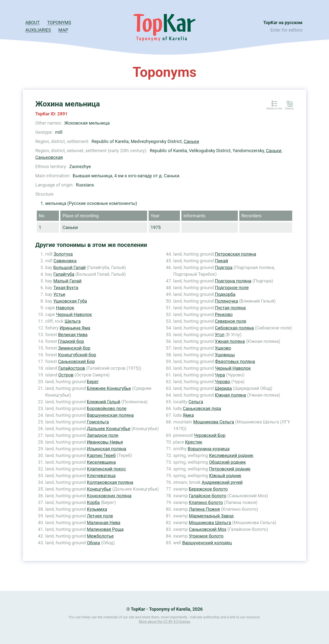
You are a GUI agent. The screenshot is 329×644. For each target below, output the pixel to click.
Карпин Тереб (101, 455)
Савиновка (65, 261)
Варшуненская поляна (110, 415)
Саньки (191, 141)
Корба (93, 502)
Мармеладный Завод (211, 516)
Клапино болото (206, 502)
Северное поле (231, 321)
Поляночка (226, 301)
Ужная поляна (230, 341)
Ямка (188, 415)
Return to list (274, 109)
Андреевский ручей (222, 482)
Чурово (223, 382)
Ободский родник (227, 462)
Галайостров (72, 368)
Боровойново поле (107, 408)
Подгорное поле (232, 288)
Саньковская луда (202, 408)
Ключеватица (101, 476)
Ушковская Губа (70, 301)
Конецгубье (99, 489)
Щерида (223, 388)
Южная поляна (230, 395)
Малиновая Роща (105, 529)
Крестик (194, 442)
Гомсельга (98, 422)
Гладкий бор (71, 341)
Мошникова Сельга (213, 422)
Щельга (73, 321)
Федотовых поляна (235, 361)
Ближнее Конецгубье (109, 388)
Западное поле (103, 435)
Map (63, 30)
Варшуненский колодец (207, 543)
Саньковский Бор (77, 361)
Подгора (224, 267)
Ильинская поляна (107, 449)
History (289, 109)
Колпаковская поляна (110, 482)
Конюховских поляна (109, 496)
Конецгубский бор (77, 355)
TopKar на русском (283, 23)
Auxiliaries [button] (38, 30)
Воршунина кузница (209, 449)
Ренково (224, 314)
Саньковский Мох (208, 529)
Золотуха (63, 254)
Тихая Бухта (66, 288)
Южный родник (225, 476)
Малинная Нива (104, 523)
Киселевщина (101, 462)
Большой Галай (70, 267)
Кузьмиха (97, 509)
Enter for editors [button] (286, 30)
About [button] (33, 23)
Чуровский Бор (210, 435)
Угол (220, 335)
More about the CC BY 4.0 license (165, 622)
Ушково (223, 348)
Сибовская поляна (234, 328)
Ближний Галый (104, 402)
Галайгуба (64, 274)
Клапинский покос (106, 469)
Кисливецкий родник (231, 455)
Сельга (196, 402)
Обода (94, 543)
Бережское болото (208, 489)
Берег (93, 382)
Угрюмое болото (206, 536)
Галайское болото (208, 496)
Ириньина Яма (75, 328)
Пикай (222, 261)
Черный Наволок (74, 314)
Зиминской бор (74, 348)
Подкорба (225, 294)
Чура (220, 375)
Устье (59, 294)
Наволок (65, 308)
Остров (66, 375)
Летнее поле (100, 516)
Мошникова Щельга (210, 523)
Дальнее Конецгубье (109, 429)
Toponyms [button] (59, 23)
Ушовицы (225, 355)
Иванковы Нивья (105, 442)
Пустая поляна (230, 308)
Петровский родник (230, 469)
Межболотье (100, 536)
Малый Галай (67, 281)
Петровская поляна (236, 254)
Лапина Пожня (204, 509)
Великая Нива (73, 335)
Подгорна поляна (233, 281)
